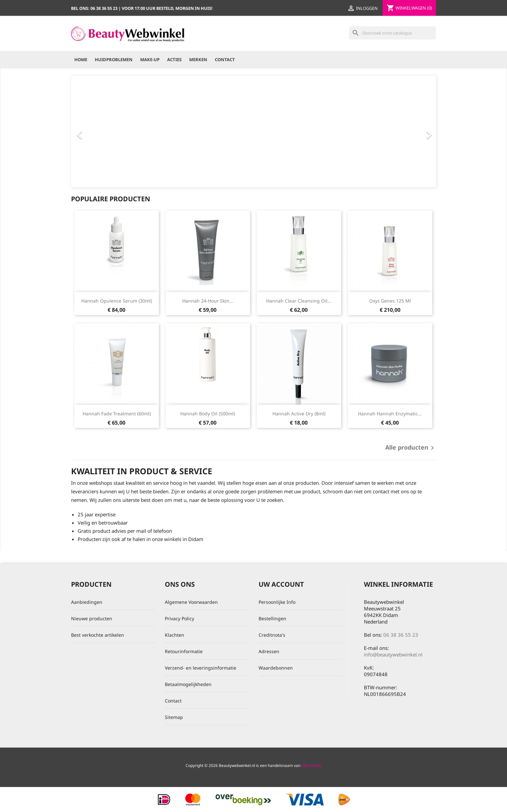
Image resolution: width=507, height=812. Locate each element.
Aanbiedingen (87, 602)
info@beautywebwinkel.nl (393, 654)
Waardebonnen (276, 668)
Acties (174, 60)
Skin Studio (311, 765)
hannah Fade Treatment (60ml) (117, 414)
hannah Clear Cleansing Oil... (299, 301)
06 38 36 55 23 (401, 635)
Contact (225, 60)
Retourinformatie (184, 651)
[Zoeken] (393, 33)
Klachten (175, 635)
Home (81, 60)
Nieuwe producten (92, 618)
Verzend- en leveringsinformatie (201, 668)
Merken (198, 60)
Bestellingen (272, 618)
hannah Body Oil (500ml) (208, 414)
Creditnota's (272, 635)
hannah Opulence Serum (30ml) (117, 301)
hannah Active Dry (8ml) (299, 414)
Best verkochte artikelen (98, 635)
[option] (254, 132)
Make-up (150, 60)
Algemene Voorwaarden (191, 602)
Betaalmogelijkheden (188, 684)
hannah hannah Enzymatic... (390, 414)
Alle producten (411, 448)
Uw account (281, 584)
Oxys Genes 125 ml (390, 301)
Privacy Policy (179, 618)
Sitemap (174, 717)
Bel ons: (95, 8)
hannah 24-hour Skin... (208, 301)
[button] (99, 132)
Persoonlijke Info (277, 602)
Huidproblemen (114, 60)
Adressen (269, 651)
